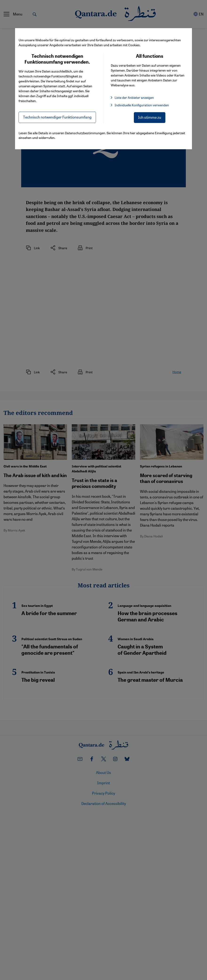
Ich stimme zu (150, 117)
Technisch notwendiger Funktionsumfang (57, 117)
